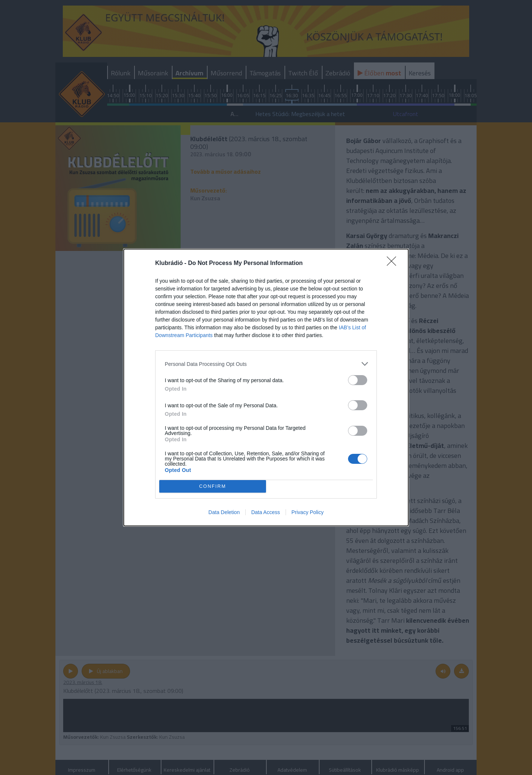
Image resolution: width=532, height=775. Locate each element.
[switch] (358, 380)
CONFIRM (213, 487)
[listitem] (266, 364)
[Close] (394, 264)
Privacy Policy (308, 512)
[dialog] (266, 387)
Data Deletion (224, 512)
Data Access (266, 512)
